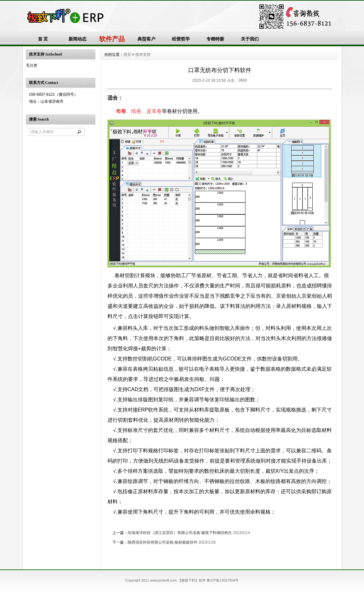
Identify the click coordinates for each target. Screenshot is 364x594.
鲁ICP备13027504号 (223, 580)
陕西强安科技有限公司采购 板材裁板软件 (163, 542)
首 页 (43, 39)
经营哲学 (181, 39)
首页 (127, 55)
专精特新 (215, 39)
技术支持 (143, 55)
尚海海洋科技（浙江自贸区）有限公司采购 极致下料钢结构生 (180, 533)
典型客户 (146, 39)
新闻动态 (78, 39)
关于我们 (250, 39)
